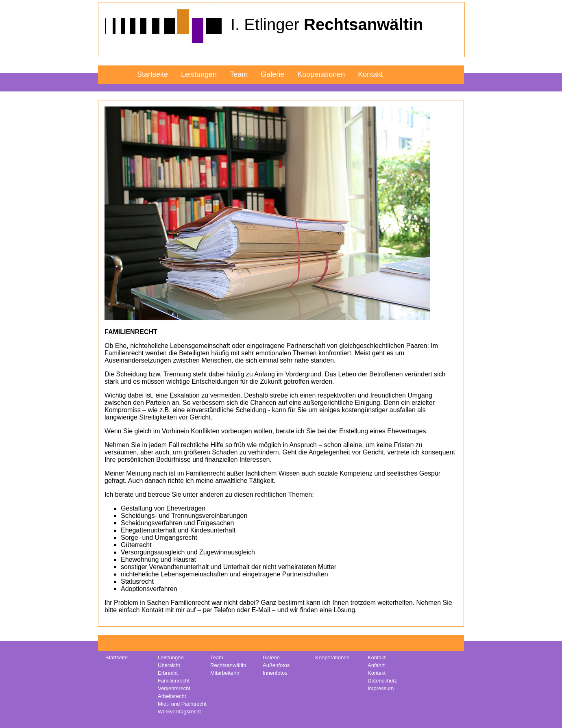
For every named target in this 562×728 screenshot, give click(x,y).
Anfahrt (376, 665)
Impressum (381, 688)
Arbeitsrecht (172, 696)
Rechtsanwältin (228, 665)
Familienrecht (174, 681)
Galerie (272, 74)
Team (239, 74)
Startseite (152, 74)
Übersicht (169, 665)
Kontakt (370, 74)
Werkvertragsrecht (179, 712)
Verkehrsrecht (174, 688)
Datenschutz (382, 681)
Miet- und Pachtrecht (182, 704)
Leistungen (199, 74)
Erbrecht (168, 673)
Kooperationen (321, 74)
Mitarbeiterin (225, 673)
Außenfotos (276, 665)
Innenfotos (275, 673)
